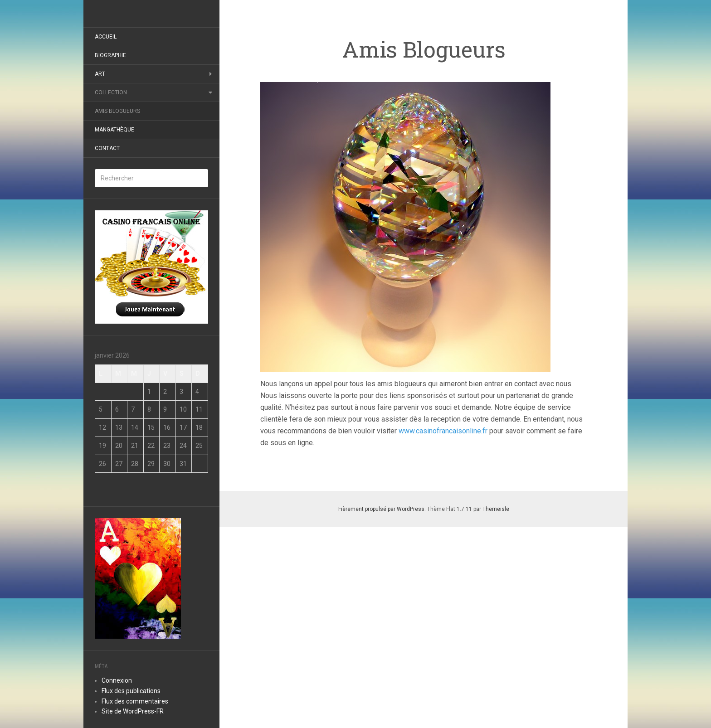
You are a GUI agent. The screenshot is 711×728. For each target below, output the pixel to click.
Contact (107, 148)
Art (100, 74)
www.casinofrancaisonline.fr (442, 431)
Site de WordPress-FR (133, 711)
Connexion (117, 680)
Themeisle (496, 509)
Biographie (110, 55)
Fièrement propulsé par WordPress (381, 509)
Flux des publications (131, 691)
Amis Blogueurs (117, 111)
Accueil (106, 37)
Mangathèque (114, 130)
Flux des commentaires (135, 701)
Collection (111, 92)
